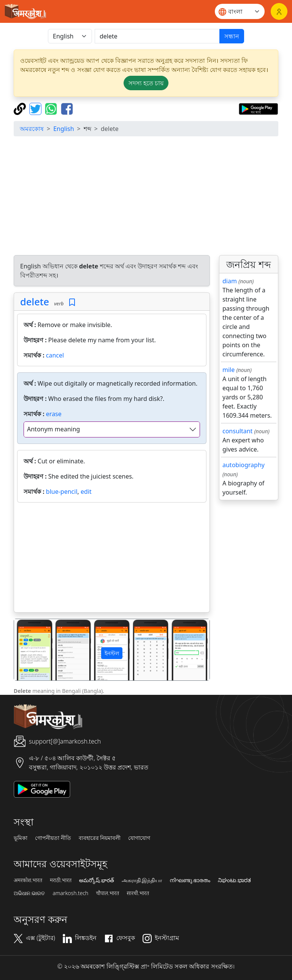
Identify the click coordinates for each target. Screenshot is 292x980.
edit (86, 492)
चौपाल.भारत (107, 893)
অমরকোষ (32, 129)
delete (35, 302)
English (63, 129)
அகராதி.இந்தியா (142, 880)
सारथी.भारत (138, 893)
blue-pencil (62, 492)
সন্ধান (232, 36)
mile (229, 370)
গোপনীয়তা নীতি (53, 838)
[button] (29, 650)
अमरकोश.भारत (28, 880)
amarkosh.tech (70, 893)
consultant (237, 431)
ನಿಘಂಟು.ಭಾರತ (234, 880)
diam (230, 281)
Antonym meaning (53, 429)
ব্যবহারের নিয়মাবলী (100, 838)
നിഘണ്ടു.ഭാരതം (190, 880)
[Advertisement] (146, 196)
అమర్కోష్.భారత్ (96, 880)
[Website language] (240, 11)
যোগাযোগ (139, 838)
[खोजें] (157, 36)
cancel (55, 355)
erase (54, 414)
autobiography (244, 465)
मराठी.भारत (61, 880)
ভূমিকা (21, 838)
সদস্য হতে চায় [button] (146, 83)
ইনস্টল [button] (112, 653)
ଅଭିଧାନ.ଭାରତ (29, 893)
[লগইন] (279, 11)
